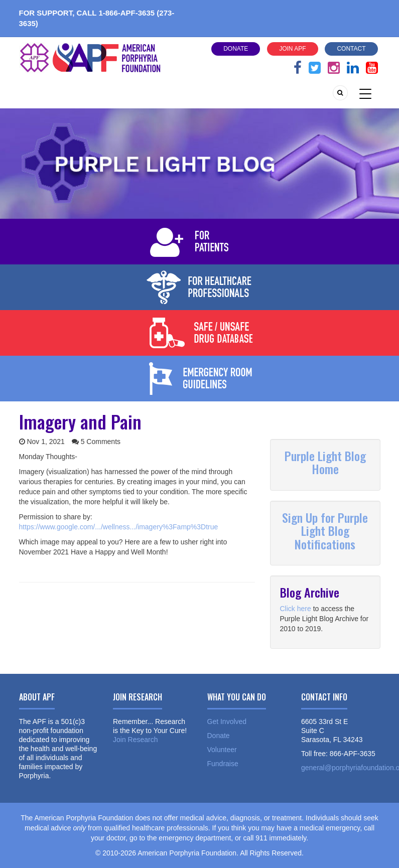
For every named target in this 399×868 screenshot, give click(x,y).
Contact (351, 49)
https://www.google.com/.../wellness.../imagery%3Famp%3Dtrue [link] (119, 527)
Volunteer (222, 750)
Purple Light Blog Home (325, 462)
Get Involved (227, 721)
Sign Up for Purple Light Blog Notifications (325, 531)
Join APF (292, 49)
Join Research (136, 740)
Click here (296, 609)
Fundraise (223, 764)
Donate (236, 49)
